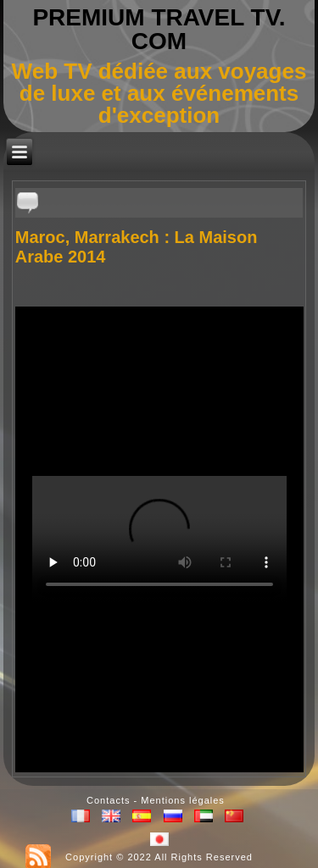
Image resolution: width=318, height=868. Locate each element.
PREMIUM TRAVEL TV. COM (159, 29)
